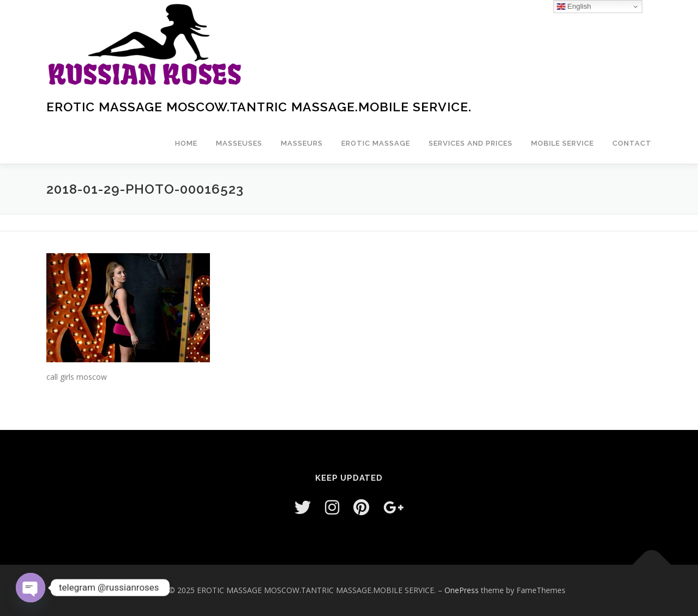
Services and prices (471, 143)
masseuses (239, 143)
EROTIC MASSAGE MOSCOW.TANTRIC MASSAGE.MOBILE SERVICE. (259, 107)
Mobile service (562, 143)
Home (186, 143)
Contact (632, 143)
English (574, 7)
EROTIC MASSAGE (376, 143)
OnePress (462, 590)
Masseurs (302, 143)
